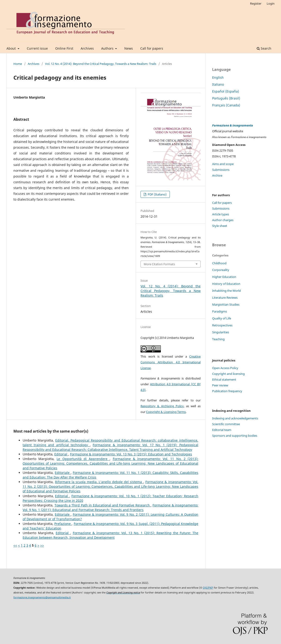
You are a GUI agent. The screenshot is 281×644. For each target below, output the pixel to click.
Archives (87, 48)
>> (42, 545)
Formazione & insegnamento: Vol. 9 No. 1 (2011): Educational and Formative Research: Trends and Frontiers (110, 507)
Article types (221, 214)
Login (271, 3)
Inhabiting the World (226, 291)
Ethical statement (224, 379)
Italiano (218, 84)
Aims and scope (223, 164)
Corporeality (221, 270)
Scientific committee (226, 424)
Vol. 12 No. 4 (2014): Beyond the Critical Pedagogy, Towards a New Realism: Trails (101, 64)
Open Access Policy (225, 368)
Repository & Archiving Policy (162, 406)
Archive (217, 175)
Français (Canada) (226, 105)
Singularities (221, 332)
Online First (64, 48)
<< (15, 545)
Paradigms (220, 311)
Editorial (61, 454)
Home (18, 64)
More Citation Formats (159, 264)
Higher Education (224, 277)
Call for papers (152, 48)
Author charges (223, 220)
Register (256, 3)
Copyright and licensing (228, 374)
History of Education (226, 284)
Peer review (220, 385)
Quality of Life (222, 318)
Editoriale (63, 473)
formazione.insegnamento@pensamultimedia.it (42, 597)
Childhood (219, 263)
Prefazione (63, 524)
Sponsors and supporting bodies (235, 436)
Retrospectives (222, 325)
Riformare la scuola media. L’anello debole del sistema (99, 482)
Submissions (221, 170)
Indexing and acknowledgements (235, 418)
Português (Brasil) (226, 98)
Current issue (37, 48)
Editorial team (222, 430)
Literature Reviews (225, 298)
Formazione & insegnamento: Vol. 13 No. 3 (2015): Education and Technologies (131, 454)
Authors (108, 48)
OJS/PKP (208, 588)
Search (264, 48)
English (218, 77)
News (129, 48)
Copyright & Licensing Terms (166, 412)
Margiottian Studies (226, 304)
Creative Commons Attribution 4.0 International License (171, 362)
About (12, 48)
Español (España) (226, 91)
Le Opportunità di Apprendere (83, 459)
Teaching (218, 339)
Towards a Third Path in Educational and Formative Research (103, 505)
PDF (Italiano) (157, 194)
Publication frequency (227, 391)
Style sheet (220, 226)
